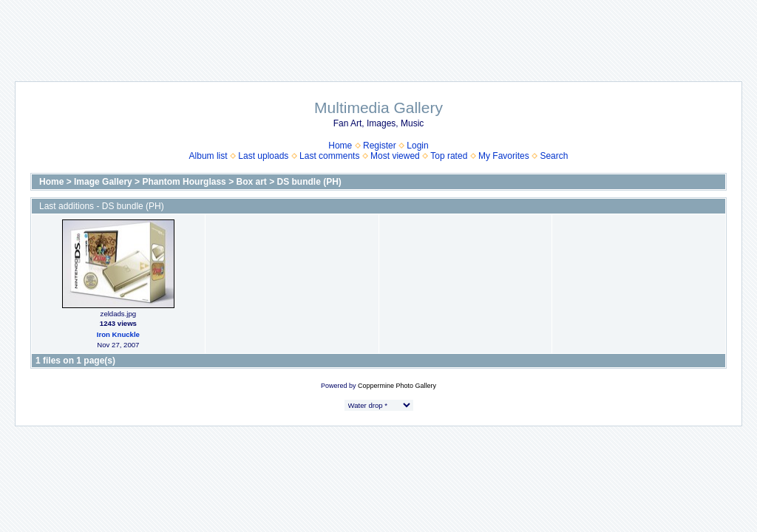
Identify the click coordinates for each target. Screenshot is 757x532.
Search (554, 156)
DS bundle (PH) (309, 182)
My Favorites (504, 156)
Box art (251, 182)
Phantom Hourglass (184, 182)
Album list (208, 156)
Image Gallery (103, 182)
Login (417, 146)
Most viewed (395, 156)
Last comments (329, 156)
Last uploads (263, 156)
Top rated (449, 156)
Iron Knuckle (118, 334)
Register (380, 146)
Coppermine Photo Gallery (397, 386)
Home (340, 146)
